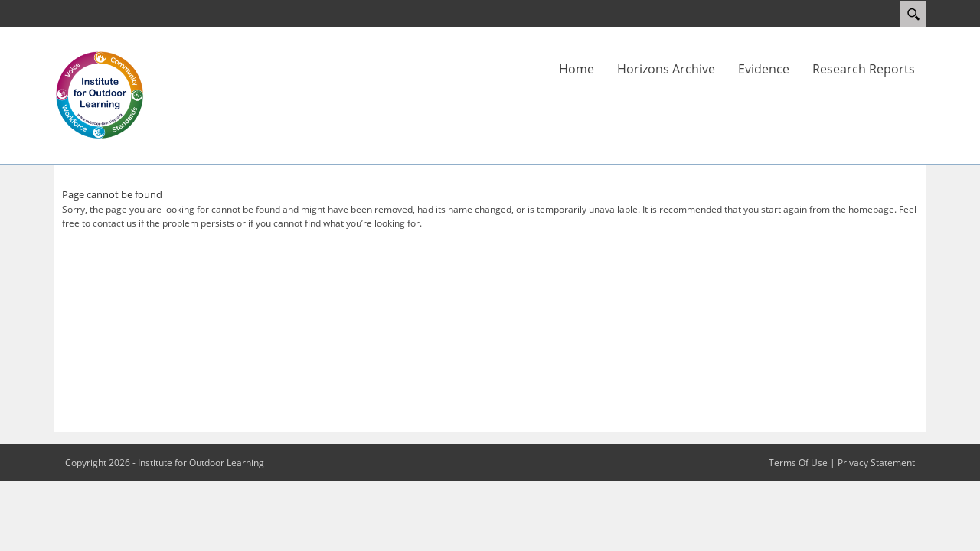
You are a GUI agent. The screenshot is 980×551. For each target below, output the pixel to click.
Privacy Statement (876, 463)
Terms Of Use (798, 463)
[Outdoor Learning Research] (100, 94)
